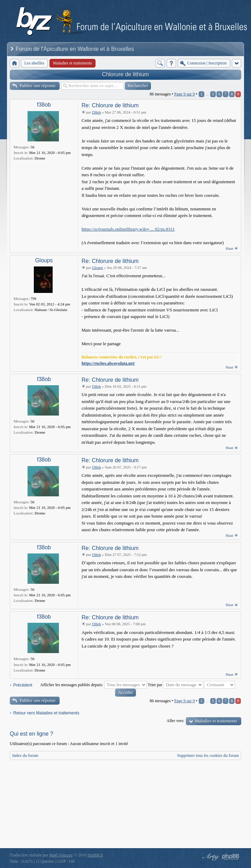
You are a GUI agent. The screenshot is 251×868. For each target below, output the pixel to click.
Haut (230, 248)
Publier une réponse (37, 86)
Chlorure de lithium (125, 74)
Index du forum (25, 755)
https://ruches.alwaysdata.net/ (108, 363)
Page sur (185, 94)
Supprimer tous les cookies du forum (208, 755)
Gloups (44, 260)
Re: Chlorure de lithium (110, 105)
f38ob (44, 105)
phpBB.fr (95, 855)
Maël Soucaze (61, 855)
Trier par (176, 685)
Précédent (23, 685)
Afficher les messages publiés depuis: (93, 685)
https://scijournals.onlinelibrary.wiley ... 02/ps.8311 (128, 229)
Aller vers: (176, 721)
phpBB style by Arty (210, 857)
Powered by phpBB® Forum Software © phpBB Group (231, 857)
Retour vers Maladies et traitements (46, 713)
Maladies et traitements (216, 721)
